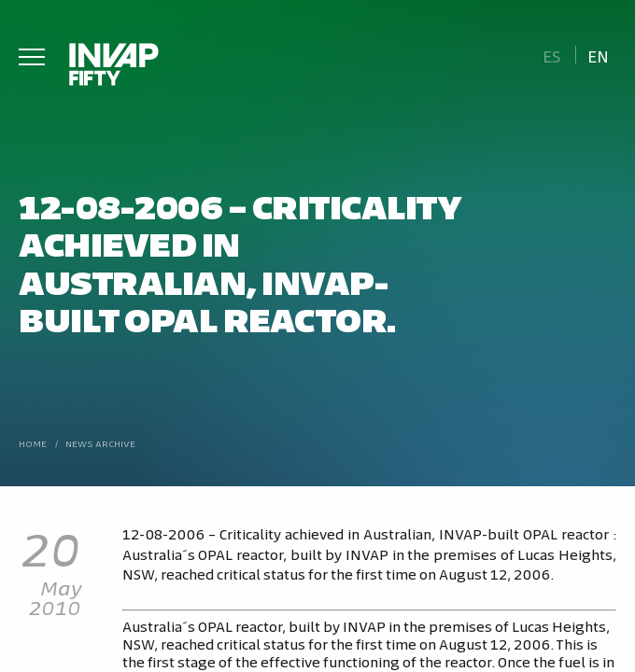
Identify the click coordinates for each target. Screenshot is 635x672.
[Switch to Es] (551, 55)
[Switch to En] (599, 55)
